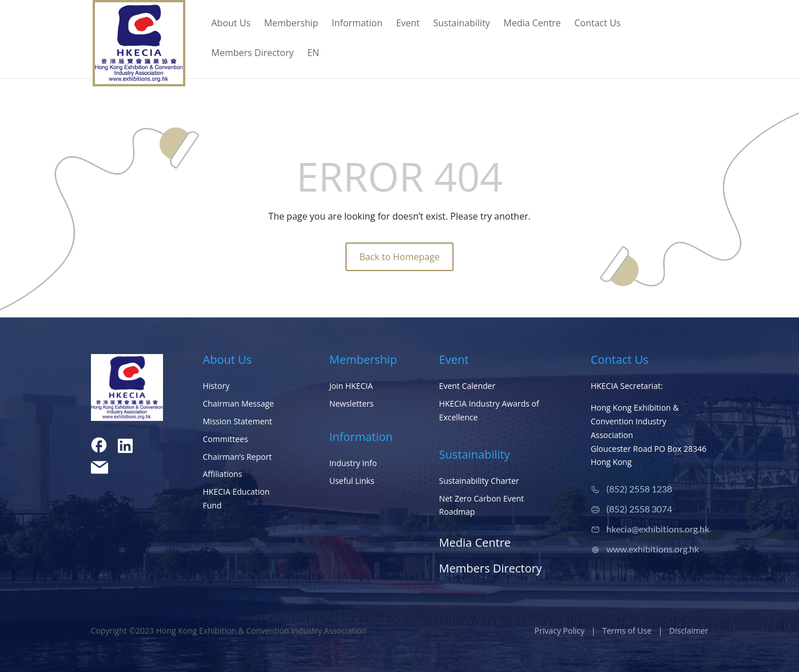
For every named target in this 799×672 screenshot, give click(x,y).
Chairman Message (238, 403)
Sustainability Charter (479, 481)
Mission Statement (238, 421)
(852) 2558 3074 (639, 509)
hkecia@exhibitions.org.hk (658, 529)
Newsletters (352, 403)
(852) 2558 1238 (639, 489)
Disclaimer (689, 631)
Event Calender (468, 386)
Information (357, 24)
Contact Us (597, 24)
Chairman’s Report (238, 457)
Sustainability (461, 24)
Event (408, 24)
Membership (291, 24)
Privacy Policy (560, 631)
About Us (231, 24)
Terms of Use (627, 631)
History (216, 386)
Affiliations (223, 474)
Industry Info (353, 463)
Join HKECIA (351, 386)
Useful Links (352, 481)
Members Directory (253, 54)
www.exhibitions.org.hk (653, 549)
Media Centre (532, 24)
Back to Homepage (399, 257)
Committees (226, 439)
